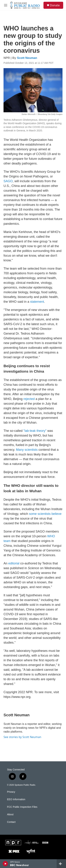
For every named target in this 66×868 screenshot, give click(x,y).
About (10, 814)
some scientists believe (45, 514)
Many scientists (27, 450)
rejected (29, 399)
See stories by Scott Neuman (22, 737)
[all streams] (61, 864)
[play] (5, 864)
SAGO (8, 181)
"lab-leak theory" (35, 431)
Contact (11, 822)
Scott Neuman (27, 58)
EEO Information (16, 799)
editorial (14, 563)
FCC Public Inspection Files (22, 807)
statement (37, 302)
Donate (55, 5)
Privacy (11, 792)
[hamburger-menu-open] (6, 5)
